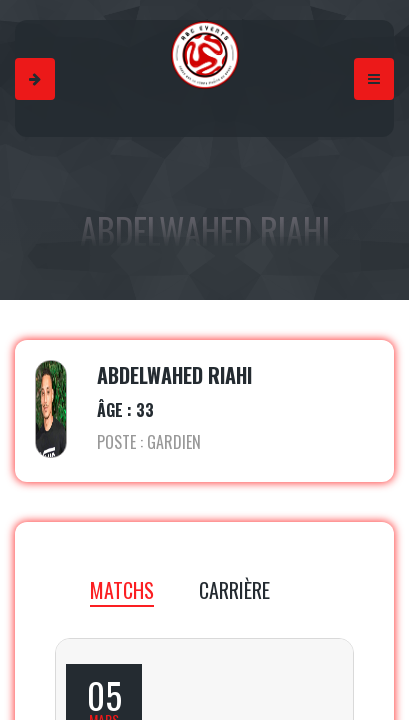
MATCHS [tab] (122, 590)
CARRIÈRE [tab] (234, 590)
